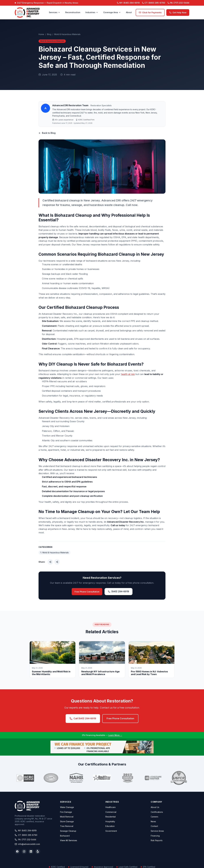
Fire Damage (66, 812)
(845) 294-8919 (128, 3)
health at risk (128, 374)
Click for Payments (150, 13)
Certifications (157, 812)
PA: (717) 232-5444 (25, 840)
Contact (154, 826)
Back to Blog (47, 133)
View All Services (69, 840)
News (153, 821)
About (129, 12)
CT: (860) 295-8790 (26, 835)
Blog (49, 34)
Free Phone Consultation (87, 592)
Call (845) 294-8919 (83, 718)
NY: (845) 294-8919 (26, 830)
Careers (154, 817)
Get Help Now (178, 13)
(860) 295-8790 (154, 3)
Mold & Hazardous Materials (67, 34)
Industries (92, 12)
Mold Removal (67, 817)
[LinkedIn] (31, 851)
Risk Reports (157, 840)
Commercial (111, 812)
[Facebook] (17, 851)
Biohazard (65, 836)
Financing (155, 836)
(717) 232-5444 (178, 3)
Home (41, 34)
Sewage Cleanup (68, 831)
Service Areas (157, 831)
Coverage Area (112, 12)
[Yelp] (38, 851)
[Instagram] (24, 851)
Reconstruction (73, 12)
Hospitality (110, 821)
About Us (155, 807)
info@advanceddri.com (27, 844)
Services (55, 12)
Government (111, 831)
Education (110, 826)
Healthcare (110, 807)
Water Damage (67, 807)
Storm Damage (67, 821)
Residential (110, 817)
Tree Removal (67, 826)
